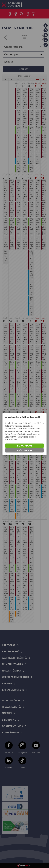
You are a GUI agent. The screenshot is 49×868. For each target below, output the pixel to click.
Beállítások (25, 451)
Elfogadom (24, 446)
